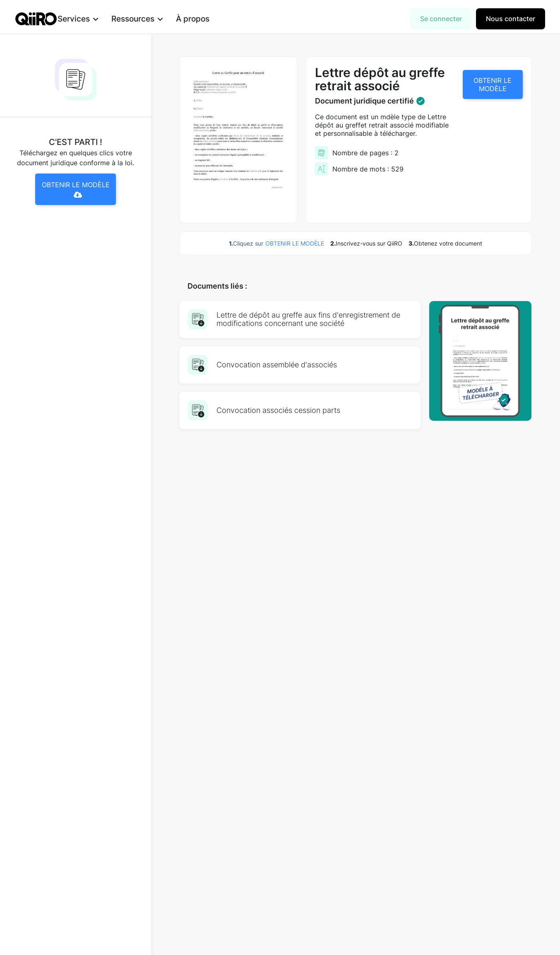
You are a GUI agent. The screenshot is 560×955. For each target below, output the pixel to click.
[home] (36, 19)
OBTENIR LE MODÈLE (493, 84)
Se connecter (441, 19)
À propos (205, 19)
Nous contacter (511, 19)
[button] (90, 19)
